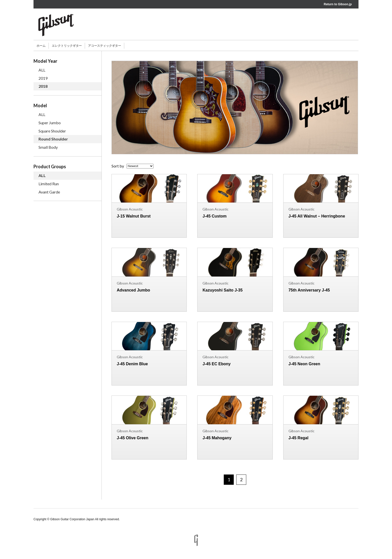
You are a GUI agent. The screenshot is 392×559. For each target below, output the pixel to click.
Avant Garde (49, 192)
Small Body (48, 147)
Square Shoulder (52, 131)
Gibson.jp (345, 4)
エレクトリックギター (67, 46)
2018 (43, 86)
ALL (42, 70)
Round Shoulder (53, 139)
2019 (43, 78)
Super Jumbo (50, 123)
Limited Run (49, 184)
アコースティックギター (104, 46)
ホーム (41, 46)
